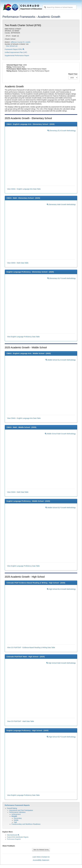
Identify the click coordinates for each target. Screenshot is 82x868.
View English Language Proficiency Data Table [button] (23, 337)
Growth (14, 816)
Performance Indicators (17, 812)
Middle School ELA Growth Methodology (61, 360)
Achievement (16, 814)
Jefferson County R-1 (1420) (20, 42)
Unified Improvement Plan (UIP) (16, 52)
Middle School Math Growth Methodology (60, 434)
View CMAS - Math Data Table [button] (18, 263)
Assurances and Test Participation (21, 810)
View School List (12, 46)
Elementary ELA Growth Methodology (62, 131)
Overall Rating (12, 808)
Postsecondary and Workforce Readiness (26, 824)
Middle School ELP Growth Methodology (61, 508)
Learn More (36, 857)
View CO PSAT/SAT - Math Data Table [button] (20, 721)
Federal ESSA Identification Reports (18, 837)
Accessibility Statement (41, 860)
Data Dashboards (13, 835)
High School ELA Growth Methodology (61, 589)
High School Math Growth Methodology (61, 663)
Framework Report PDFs (14, 49)
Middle (16, 820)
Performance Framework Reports (17, 805)
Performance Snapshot (14, 839)
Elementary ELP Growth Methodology (61, 278)
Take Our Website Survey (41, 850)
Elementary (18, 818)
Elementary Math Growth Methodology (61, 204)
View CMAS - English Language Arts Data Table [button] (24, 189)
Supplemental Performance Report (17, 56)
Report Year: (73, 74)
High (15, 822)
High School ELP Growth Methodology (61, 737)
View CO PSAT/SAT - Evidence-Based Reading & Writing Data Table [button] (31, 647)
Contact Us (46, 857)
